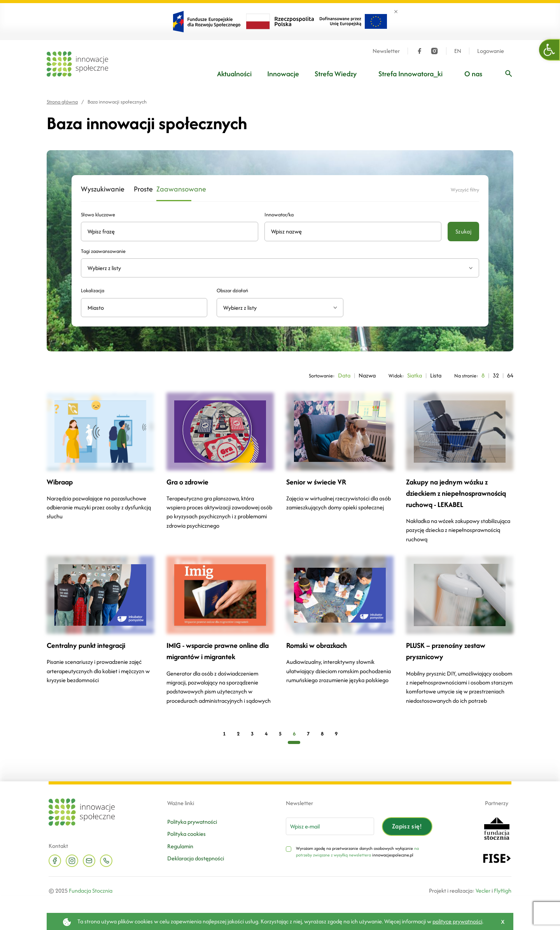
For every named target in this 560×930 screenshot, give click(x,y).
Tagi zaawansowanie (103, 251)
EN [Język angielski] (458, 51)
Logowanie (491, 51)
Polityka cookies (186, 834)
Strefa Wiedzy (336, 74)
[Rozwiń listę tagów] (471, 268)
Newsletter (386, 51)
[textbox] (277, 308)
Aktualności (234, 74)
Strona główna (62, 102)
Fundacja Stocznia (91, 891)
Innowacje (283, 74)
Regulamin (180, 846)
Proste (140, 189)
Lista (436, 375)
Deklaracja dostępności (196, 858)
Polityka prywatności (192, 822)
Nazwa (367, 375)
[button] (549, 50)
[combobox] (280, 308)
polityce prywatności (457, 921)
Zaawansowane (174, 189)
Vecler (483, 891)
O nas (473, 74)
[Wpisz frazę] (509, 74)
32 (496, 375)
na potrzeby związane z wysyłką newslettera (357, 852)
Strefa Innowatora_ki (410, 74)
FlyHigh (503, 891)
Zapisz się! (407, 826)
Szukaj (463, 231)
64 (510, 375)
